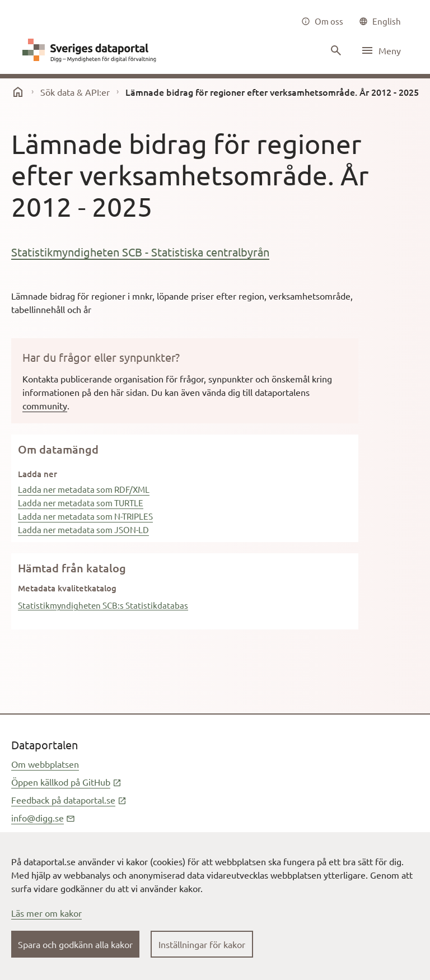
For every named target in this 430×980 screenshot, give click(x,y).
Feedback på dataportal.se (69, 800)
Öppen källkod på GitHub (66, 782)
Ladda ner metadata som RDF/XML (84, 489)
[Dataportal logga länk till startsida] (92, 50)
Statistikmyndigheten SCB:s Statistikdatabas (103, 605)
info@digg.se (43, 818)
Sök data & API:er (75, 92)
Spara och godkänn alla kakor (75, 944)
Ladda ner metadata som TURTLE (81, 503)
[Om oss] (322, 21)
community (45, 405)
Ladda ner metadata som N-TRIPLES (85, 516)
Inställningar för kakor (202, 944)
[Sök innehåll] (335, 50)
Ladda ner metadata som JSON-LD (83, 529)
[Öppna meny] (381, 50)
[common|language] (380, 21)
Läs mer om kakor (46, 913)
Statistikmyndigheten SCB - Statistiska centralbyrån (140, 252)
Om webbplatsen (45, 764)
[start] (18, 92)
